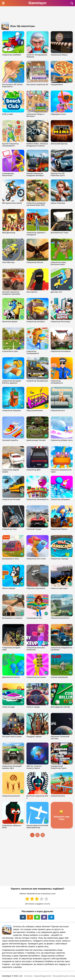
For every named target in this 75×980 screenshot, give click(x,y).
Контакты (28, 976)
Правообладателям (42, 976)
